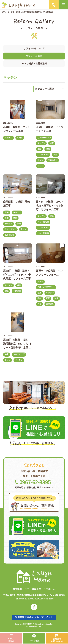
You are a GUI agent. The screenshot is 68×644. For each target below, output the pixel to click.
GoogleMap (58, 595)
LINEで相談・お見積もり (34, 63)
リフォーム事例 (34, 56)
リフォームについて (34, 48)
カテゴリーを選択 (45, 89)
